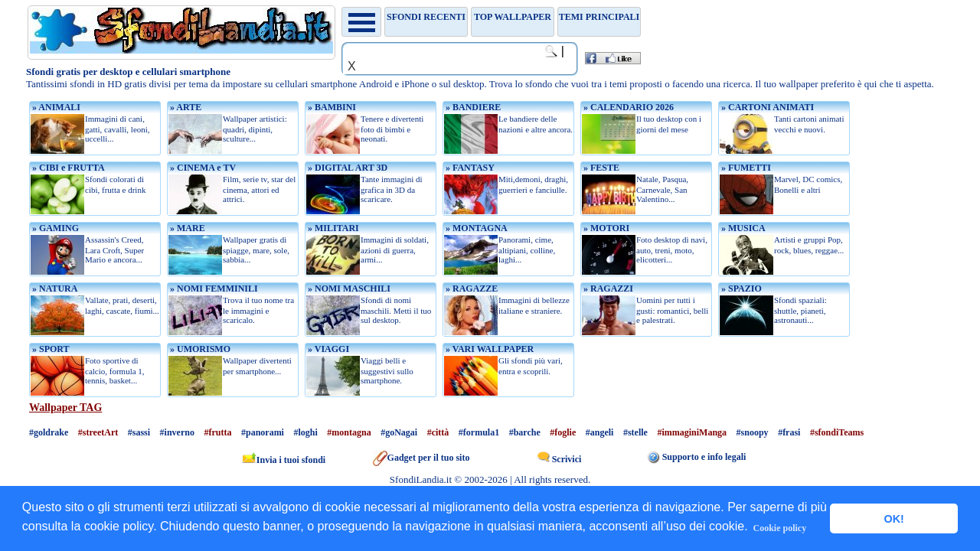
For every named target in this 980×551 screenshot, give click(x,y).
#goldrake (49, 432)
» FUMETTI (745, 168)
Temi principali (599, 17)
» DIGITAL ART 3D (346, 168)
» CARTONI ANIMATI (766, 107)
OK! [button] (893, 519)
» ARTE (185, 107)
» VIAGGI (327, 349)
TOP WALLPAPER (513, 17)
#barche (525, 432)
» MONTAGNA (475, 228)
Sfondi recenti (426, 17)
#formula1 (479, 432)
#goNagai (399, 432)
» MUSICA (742, 228)
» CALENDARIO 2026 (627, 107)
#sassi (139, 432)
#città (438, 432)
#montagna (349, 432)
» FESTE (600, 168)
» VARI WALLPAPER (488, 349)
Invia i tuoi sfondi (283, 460)
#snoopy (753, 432)
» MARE (186, 228)
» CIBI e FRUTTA (67, 168)
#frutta (217, 432)
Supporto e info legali (697, 457)
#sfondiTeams (837, 432)
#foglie (563, 432)
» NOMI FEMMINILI (213, 289)
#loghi (305, 432)
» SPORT (50, 349)
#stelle (635, 432)
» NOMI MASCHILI (348, 289)
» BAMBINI (331, 107)
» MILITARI (332, 228)
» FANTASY (469, 168)
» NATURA (54, 289)
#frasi (789, 432)
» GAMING (54, 228)
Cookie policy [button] (780, 528)
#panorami (263, 432)
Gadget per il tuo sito (421, 458)
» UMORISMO (199, 349)
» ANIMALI (55, 107)
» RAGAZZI (607, 289)
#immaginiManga (692, 432)
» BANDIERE (472, 107)
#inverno (177, 432)
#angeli (600, 432)
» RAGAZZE (470, 289)
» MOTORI (605, 228)
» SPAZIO (740, 289)
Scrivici (559, 459)
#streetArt (98, 432)
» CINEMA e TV (202, 168)
